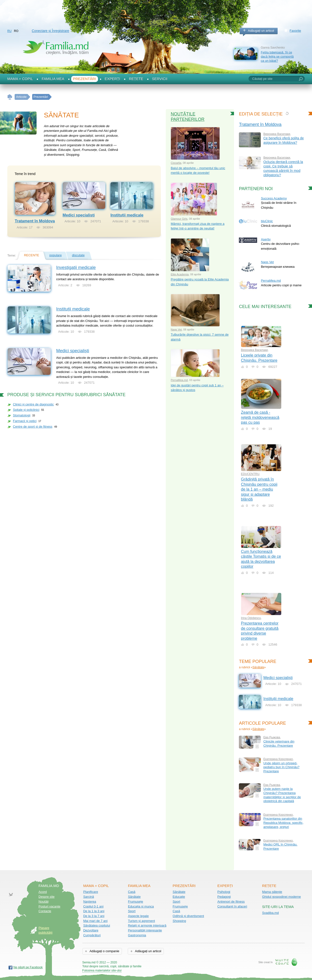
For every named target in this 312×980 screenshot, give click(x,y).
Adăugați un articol (261, 31)
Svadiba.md (270, 913)
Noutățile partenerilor (187, 117)
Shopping (179, 921)
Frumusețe (136, 902)
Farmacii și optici (25, 421)
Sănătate (258, 667)
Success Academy (274, 198)
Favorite (295, 31)
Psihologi (224, 892)
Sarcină (88, 897)
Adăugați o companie (104, 951)
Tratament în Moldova (35, 221)
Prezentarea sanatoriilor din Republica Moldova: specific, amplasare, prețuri (283, 823)
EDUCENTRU (250, 474)
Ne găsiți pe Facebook (28, 967)
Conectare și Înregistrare (50, 31)
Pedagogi (224, 897)
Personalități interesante (145, 930)
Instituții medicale (127, 215)
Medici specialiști (79, 215)
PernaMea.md (179, 380)
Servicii (160, 79)
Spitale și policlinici (26, 410)
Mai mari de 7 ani (95, 921)
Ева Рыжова (272, 737)
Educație (179, 897)
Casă (132, 892)
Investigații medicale (76, 268)
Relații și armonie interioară (147, 925)
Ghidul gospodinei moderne (281, 897)
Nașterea (90, 902)
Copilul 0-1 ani (93, 906)
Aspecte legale (138, 916)
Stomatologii (22, 415)
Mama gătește (272, 892)
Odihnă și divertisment (188, 916)
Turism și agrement (141, 921)
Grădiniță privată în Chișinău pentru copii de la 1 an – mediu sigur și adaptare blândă (259, 489)
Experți (113, 79)
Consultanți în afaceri (232, 906)
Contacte (45, 911)
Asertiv (266, 239)
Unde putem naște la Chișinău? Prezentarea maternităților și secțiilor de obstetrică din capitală (282, 795)
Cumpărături (92, 935)
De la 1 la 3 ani (94, 911)
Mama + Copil (20, 79)
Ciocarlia (176, 163)
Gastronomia (137, 935)
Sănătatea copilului (97, 925)
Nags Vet (176, 330)
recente (31, 255)
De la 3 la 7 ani (94, 916)
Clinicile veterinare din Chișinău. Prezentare (279, 743)
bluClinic (267, 221)
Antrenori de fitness (231, 902)
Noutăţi (44, 902)
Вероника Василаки (277, 134)
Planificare (91, 892)
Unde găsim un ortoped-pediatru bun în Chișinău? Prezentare (281, 767)
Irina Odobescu (251, 618)
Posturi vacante (49, 906)
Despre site (47, 897)
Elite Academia (180, 274)
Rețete (136, 79)
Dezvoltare (91, 930)
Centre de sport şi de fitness (33, 427)
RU (9, 31)
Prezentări (85, 79)
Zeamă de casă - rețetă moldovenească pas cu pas (260, 417)
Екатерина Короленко (278, 759)
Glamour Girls (179, 219)
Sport (132, 911)
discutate (78, 255)
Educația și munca (141, 906)
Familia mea (53, 79)
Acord (43, 892)
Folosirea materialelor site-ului (102, 970)
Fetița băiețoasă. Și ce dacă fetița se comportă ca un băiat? (277, 56)
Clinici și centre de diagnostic (33, 404)
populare (56, 255)
